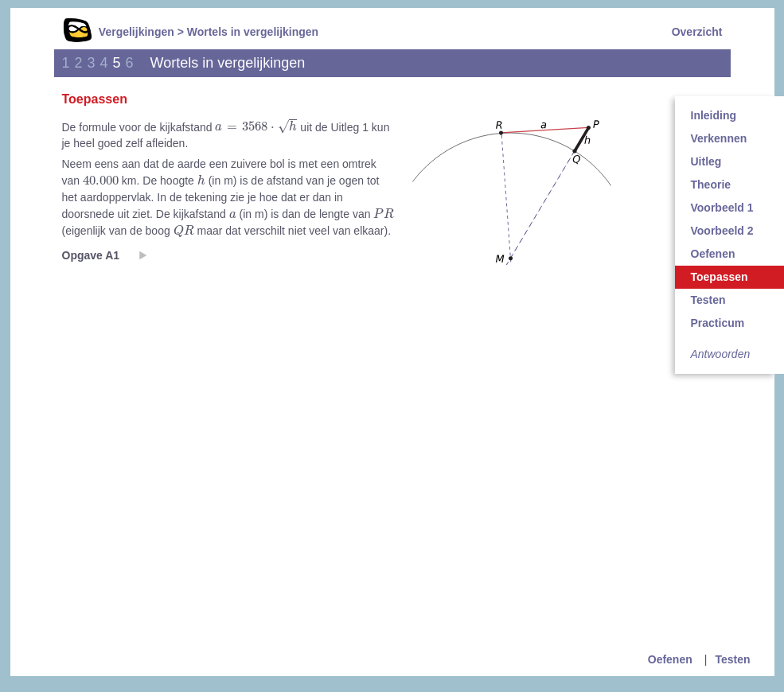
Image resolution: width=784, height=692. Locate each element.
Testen (732, 659)
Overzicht (697, 32)
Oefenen (670, 659)
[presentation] (256, 127)
